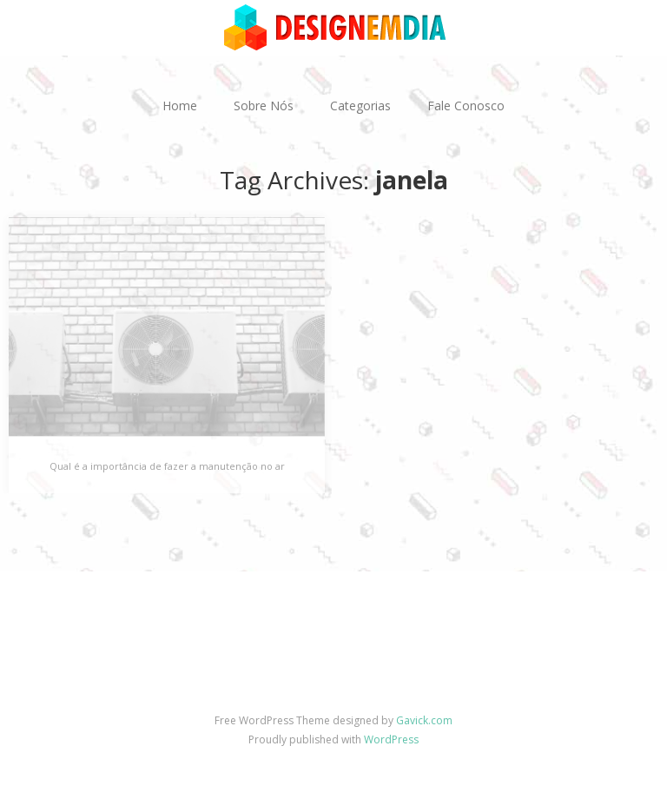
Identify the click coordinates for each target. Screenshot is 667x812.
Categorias (360, 106)
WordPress (391, 739)
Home (180, 106)
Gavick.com (424, 720)
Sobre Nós (264, 106)
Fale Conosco (466, 106)
